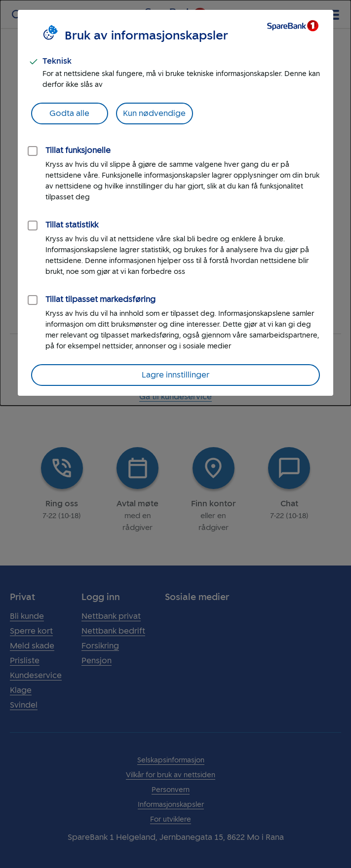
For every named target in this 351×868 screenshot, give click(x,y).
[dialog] (175, 203)
